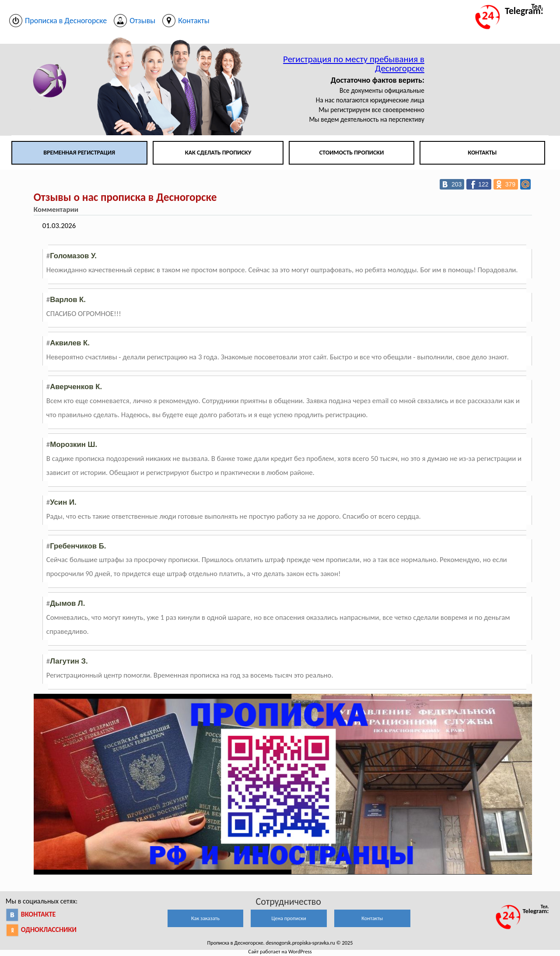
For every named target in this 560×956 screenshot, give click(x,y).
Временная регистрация (79, 153)
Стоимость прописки (352, 153)
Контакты (482, 153)
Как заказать (205, 918)
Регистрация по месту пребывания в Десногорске (354, 64)
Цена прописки (289, 918)
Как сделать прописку (218, 153)
